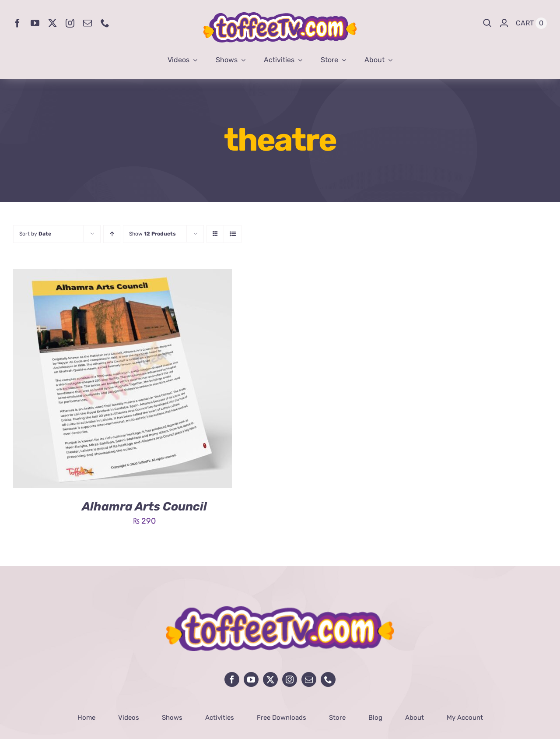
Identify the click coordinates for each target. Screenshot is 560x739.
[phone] (105, 23)
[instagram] (70, 23)
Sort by (35, 234)
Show (152, 234)
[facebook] (17, 23)
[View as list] (233, 234)
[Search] (487, 23)
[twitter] (52, 23)
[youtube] (35, 23)
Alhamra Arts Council (144, 507)
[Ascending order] (112, 234)
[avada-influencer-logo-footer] (280, 610)
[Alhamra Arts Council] (122, 276)
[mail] (87, 23)
